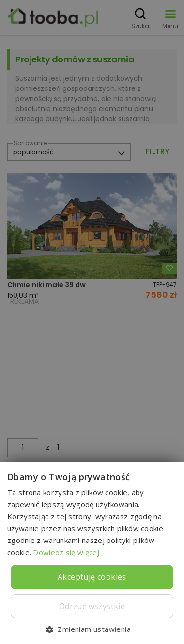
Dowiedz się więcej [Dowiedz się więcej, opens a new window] (66, 552)
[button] (92, 629)
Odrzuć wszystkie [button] (92, 606)
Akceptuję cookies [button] (92, 577)
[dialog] (92, 322)
